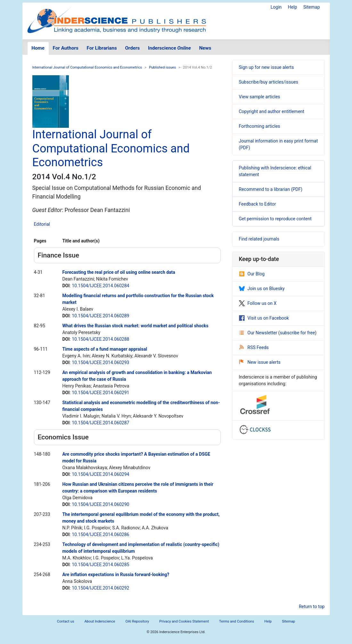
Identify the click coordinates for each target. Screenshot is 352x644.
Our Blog (252, 274)
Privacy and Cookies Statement (184, 621)
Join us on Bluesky (262, 289)
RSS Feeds (254, 347)
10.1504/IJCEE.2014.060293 (100, 363)
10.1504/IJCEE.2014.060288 (100, 339)
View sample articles (260, 97)
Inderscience (169, 48)
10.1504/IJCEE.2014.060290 (100, 504)
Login (276, 7)
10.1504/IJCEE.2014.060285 (100, 565)
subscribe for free (298, 333)
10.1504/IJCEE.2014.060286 (100, 534)
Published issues (162, 67)
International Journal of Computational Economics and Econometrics (87, 67)
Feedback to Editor (258, 204)
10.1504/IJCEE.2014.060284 (100, 286)
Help (293, 7)
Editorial (42, 224)
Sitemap (311, 7)
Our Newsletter (259, 333)
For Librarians (102, 48)
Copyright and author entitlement (272, 111)
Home (38, 48)
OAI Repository (137, 621)
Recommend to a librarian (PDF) (271, 189)
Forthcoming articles (260, 126)
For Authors (66, 48)
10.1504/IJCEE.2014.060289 (100, 316)
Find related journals (259, 239)
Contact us (66, 621)
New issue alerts (260, 362)
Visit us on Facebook (264, 318)
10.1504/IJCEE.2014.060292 (100, 588)
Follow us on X (258, 303)
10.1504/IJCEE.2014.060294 (100, 474)
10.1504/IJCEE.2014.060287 (100, 423)
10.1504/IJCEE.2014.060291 (100, 393)
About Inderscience (100, 621)
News (205, 48)
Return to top (312, 607)
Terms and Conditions (237, 621)
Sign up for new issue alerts (266, 67)
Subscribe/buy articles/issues (269, 82)
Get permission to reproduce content (275, 219)
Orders (132, 48)
